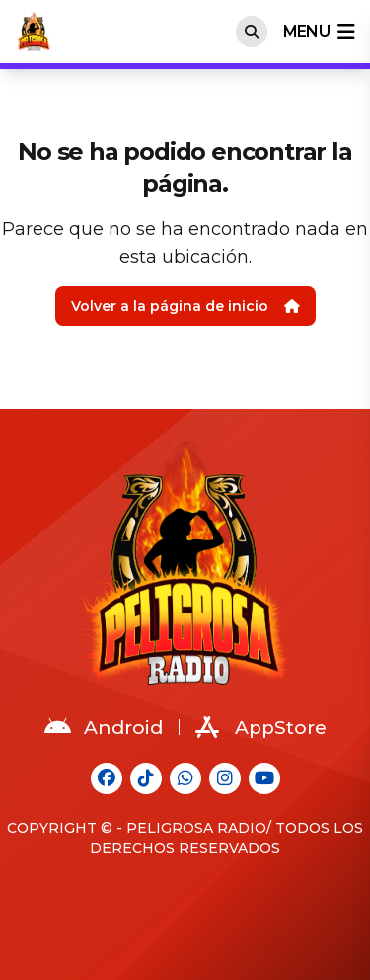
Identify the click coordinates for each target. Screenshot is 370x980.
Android (104, 727)
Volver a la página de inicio (185, 306)
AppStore (261, 727)
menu (319, 32)
